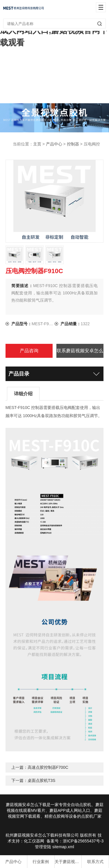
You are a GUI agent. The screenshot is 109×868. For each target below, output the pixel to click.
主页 (37, 144)
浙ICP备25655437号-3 (83, 841)
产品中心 (54, 144)
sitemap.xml (63, 847)
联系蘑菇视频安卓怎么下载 (80, 353)
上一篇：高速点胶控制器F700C (40, 767)
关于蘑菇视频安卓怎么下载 (68, 862)
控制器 (73, 144)
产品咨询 (29, 351)
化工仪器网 (34, 841)
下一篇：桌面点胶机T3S (33, 780)
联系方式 (95, 862)
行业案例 (41, 862)
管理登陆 (43, 847)
